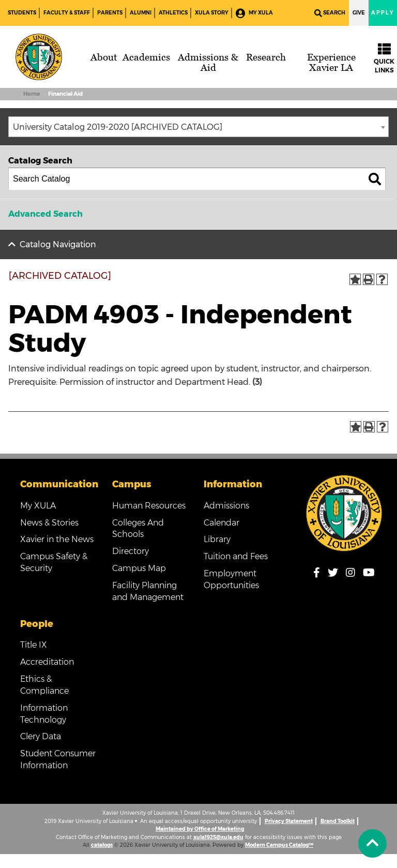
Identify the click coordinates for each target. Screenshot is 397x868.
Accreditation (47, 662)
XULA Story (212, 13)
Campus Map (139, 568)
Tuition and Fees (236, 556)
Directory (131, 551)
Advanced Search (45, 214)
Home (32, 94)
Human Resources (149, 506)
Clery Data (41, 736)
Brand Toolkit (338, 821)
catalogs (102, 845)
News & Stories (49, 523)
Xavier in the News (57, 539)
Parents (110, 13)
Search (330, 13)
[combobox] (198, 127)
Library (217, 539)
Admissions (226, 506)
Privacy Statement (289, 821)
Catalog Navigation (58, 244)
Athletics (173, 13)
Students (22, 13)
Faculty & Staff (67, 13)
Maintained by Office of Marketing (200, 829)
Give (359, 13)
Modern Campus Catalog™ (279, 845)
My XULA (254, 13)
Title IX (34, 645)
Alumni (141, 13)
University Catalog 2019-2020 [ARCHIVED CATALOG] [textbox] (118, 127)
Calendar (222, 523)
